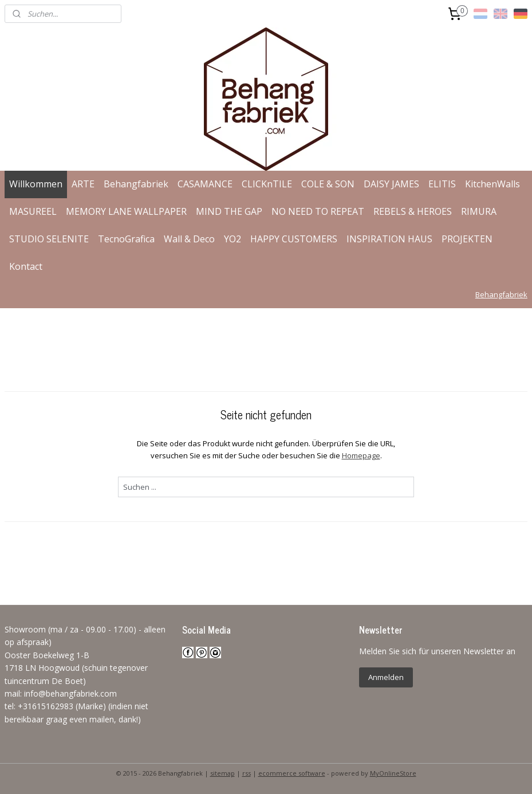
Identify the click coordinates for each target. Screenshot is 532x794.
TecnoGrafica (126, 239)
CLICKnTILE (267, 184)
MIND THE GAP (229, 211)
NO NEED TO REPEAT (318, 211)
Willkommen (36, 184)
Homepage (361, 455)
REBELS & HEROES (413, 211)
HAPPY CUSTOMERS (294, 239)
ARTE (83, 184)
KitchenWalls (492, 184)
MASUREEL (33, 211)
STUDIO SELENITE (49, 239)
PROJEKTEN (467, 239)
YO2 (232, 239)
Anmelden (386, 677)
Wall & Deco (189, 239)
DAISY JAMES (391, 184)
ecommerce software (292, 773)
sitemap (222, 773)
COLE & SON (328, 184)
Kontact (26, 266)
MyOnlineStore (393, 773)
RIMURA (479, 211)
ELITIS (442, 184)
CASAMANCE (205, 184)
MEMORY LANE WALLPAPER (126, 211)
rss (247, 773)
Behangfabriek (136, 184)
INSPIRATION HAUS (389, 239)
